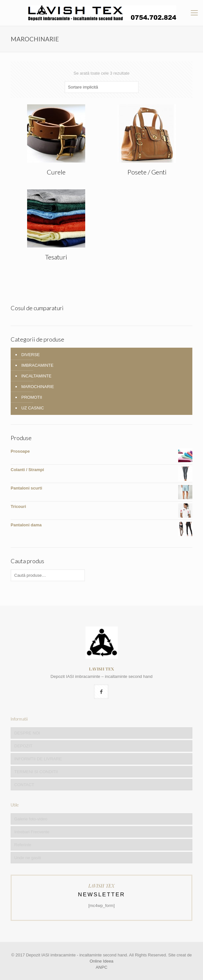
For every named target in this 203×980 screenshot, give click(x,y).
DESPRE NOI (27, 733)
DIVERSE (30, 355)
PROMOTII (32, 397)
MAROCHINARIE (38, 387)
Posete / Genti (147, 172)
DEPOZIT (23, 746)
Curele (56, 172)
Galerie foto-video (31, 819)
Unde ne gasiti (28, 858)
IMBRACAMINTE (37, 365)
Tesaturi (56, 257)
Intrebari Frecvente (32, 832)
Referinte (23, 845)
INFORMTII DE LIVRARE (38, 759)
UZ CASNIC (33, 408)
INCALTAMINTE (36, 376)
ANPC (101, 967)
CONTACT (24, 785)
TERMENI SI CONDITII (36, 772)
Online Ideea (102, 961)
